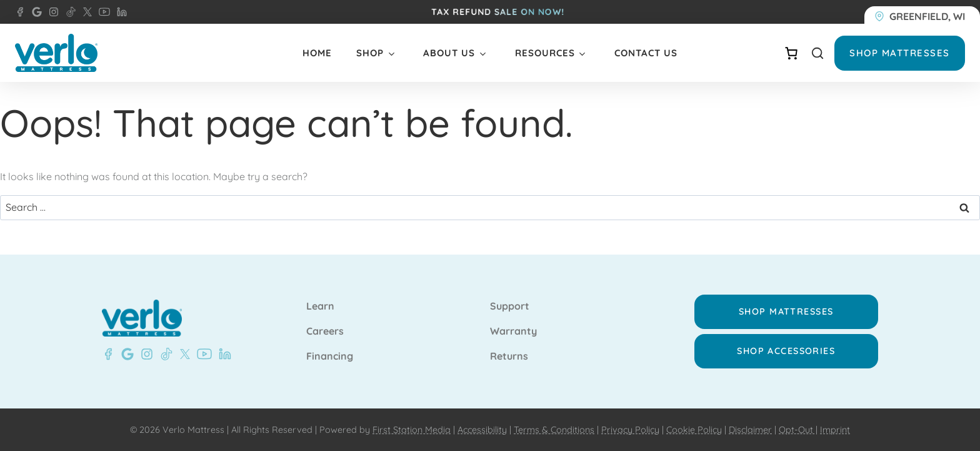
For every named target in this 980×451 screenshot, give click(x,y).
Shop (370, 53)
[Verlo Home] (56, 53)
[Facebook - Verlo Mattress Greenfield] (20, 12)
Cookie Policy (694, 430)
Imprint (835, 430)
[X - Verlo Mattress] (85, 12)
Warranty (513, 332)
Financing (330, 357)
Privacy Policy (630, 430)
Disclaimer (750, 430)
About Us (449, 53)
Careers (325, 332)
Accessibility (482, 430)
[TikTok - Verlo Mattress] (69, 12)
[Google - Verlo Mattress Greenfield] (125, 354)
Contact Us (646, 53)
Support (510, 307)
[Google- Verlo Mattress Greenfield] (34, 12)
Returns (509, 357)
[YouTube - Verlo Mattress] (102, 12)
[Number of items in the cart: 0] (791, 53)
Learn (320, 307)
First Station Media (412, 430)
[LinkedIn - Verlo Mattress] (119, 12)
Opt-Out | (798, 430)
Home (317, 53)
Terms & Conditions (554, 430)
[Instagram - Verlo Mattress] (51, 12)
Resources (545, 53)
